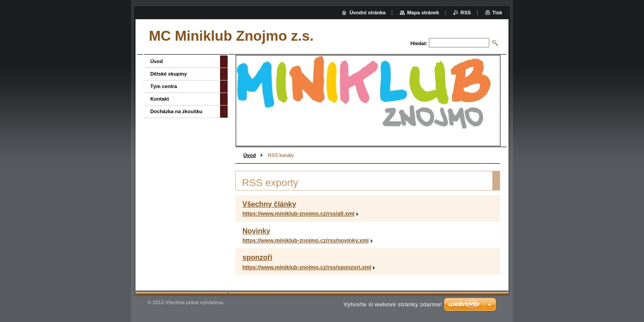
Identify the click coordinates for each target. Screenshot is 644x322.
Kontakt (160, 99)
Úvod (250, 155)
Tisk (497, 13)
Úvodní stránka (367, 13)
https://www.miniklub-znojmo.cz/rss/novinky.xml (306, 241)
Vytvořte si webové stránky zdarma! (393, 304)
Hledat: (419, 43)
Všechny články (269, 204)
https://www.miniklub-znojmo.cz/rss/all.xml (299, 214)
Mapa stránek (423, 13)
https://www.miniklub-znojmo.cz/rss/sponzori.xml (307, 267)
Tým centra (164, 86)
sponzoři (257, 257)
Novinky (256, 231)
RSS (466, 13)
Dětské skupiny (169, 74)
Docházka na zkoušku (176, 111)
